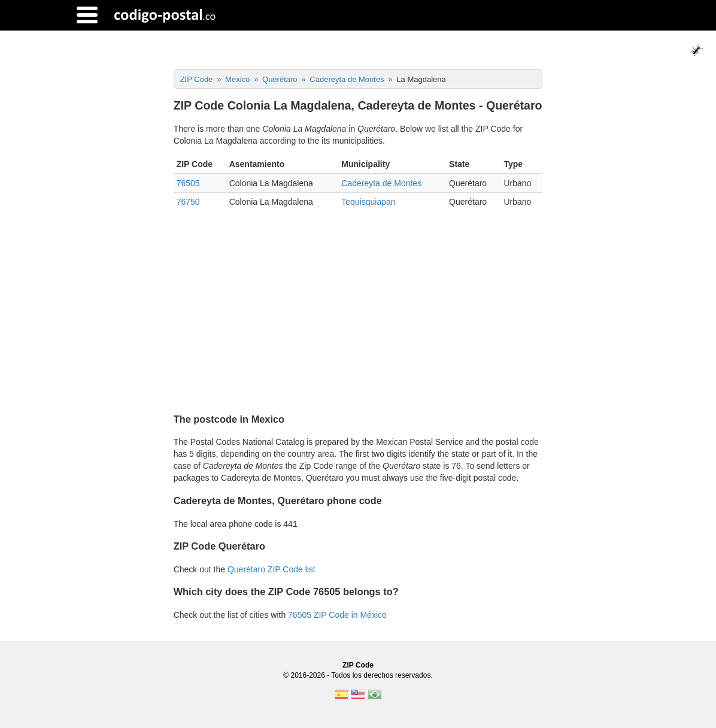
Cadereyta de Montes (381, 183)
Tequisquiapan (368, 202)
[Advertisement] (358, 307)
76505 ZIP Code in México (337, 615)
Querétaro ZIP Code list (271, 569)
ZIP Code (358, 665)
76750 (188, 202)
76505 (188, 183)
